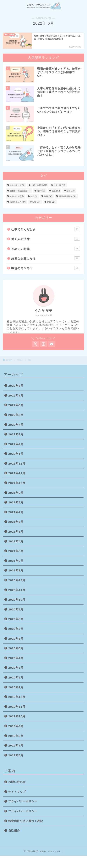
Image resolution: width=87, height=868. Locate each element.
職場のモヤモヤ (46, 268)
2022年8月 (16, 386)
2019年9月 (16, 726)
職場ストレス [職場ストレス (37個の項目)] (18, 202)
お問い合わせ (17, 782)
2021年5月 (16, 532)
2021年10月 (17, 483)
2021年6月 (16, 522)
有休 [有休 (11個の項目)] (41, 191)
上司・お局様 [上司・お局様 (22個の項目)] (39, 185)
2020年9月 (16, 609)
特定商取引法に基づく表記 (26, 821)
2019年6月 (16, 755)
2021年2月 (16, 561)
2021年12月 (17, 464)
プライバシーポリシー (23, 801)
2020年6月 (16, 639)
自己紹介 (14, 831)
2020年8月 (16, 619)
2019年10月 (17, 716)
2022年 (20, 360)
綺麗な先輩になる (46, 258)
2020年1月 (16, 687)
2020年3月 (16, 668)
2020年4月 (16, 658)
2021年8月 (16, 502)
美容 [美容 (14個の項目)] (48, 196)
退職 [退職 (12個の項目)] (51, 202)
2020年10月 (17, 600)
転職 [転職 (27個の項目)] (36, 202)
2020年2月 (16, 677)
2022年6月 (16, 405)
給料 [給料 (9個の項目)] (34, 196)
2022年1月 (16, 454)
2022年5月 (16, 415)
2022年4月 (16, 425)
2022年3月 (16, 434)
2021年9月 (16, 493)
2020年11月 (17, 590)
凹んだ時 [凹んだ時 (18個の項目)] (60, 185)
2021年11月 (17, 473)
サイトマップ (17, 792)
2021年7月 (16, 512)
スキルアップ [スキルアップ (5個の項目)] (17, 185)
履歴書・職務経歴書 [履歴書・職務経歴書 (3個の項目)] (20, 191)
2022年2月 (16, 444)
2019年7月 (16, 745)
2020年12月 (17, 580)
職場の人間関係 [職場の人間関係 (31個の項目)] (68, 196)
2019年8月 (16, 736)
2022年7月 (16, 395)
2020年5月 (16, 648)
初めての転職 (46, 249)
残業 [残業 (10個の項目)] (56, 191)
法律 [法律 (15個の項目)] (71, 191)
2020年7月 (16, 629)
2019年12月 (17, 697)
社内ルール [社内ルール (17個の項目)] (17, 196)
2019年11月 (17, 707)
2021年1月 (16, 570)
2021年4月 (16, 541)
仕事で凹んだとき (46, 229)
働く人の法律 (46, 239)
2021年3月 (16, 551)
